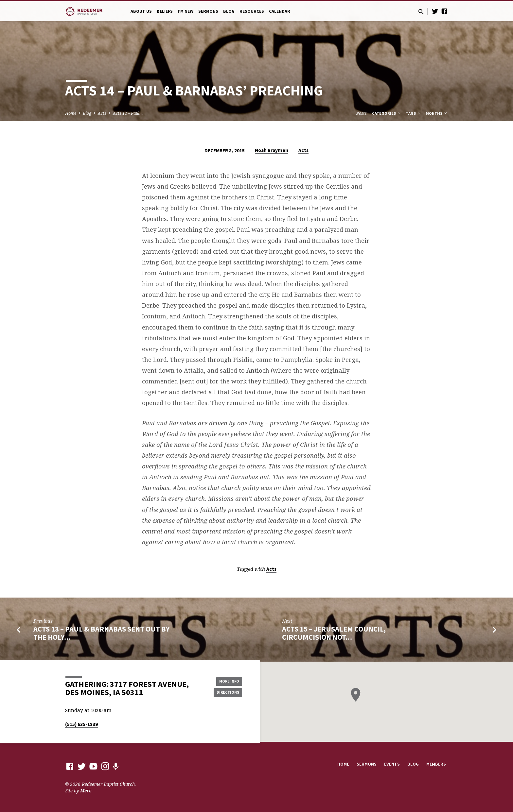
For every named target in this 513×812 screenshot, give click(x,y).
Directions (226, 693)
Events (392, 764)
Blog (229, 11)
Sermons (208, 11)
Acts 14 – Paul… (128, 113)
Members (436, 764)
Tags (414, 113)
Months (437, 113)
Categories (387, 113)
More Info (226, 680)
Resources (252, 11)
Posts (362, 113)
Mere (86, 791)
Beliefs (165, 11)
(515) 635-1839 (81, 724)
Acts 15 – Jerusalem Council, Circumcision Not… (334, 633)
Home (71, 113)
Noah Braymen (272, 150)
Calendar (280, 11)
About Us (141, 11)
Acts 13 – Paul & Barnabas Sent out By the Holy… (102, 633)
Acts (102, 113)
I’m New (186, 11)
